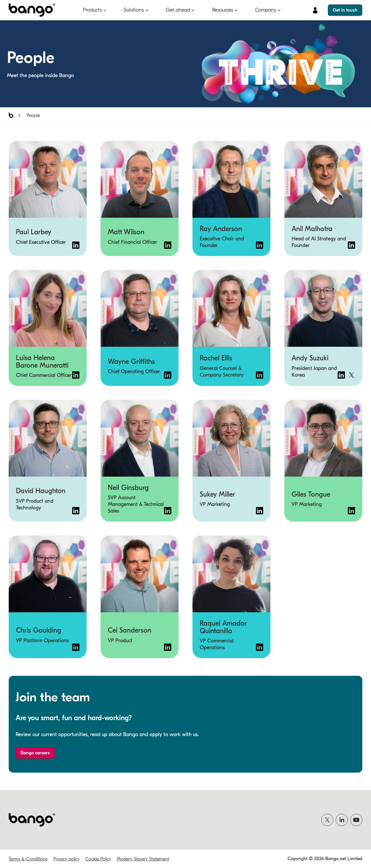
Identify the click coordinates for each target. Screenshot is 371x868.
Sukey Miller (217, 494)
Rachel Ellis (216, 358)
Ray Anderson (221, 229)
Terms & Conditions (28, 859)
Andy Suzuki (310, 358)
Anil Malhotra (312, 229)
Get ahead (178, 10)
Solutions (134, 10)
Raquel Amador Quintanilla (223, 627)
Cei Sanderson (130, 631)
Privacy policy (66, 859)
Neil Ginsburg (128, 488)
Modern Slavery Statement (143, 859)
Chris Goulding (39, 631)
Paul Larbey (34, 232)
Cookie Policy (98, 859)
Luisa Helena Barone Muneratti (42, 362)
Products (92, 10)
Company (266, 10)
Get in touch (345, 10)
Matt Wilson (126, 232)
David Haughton (41, 491)
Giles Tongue (311, 494)
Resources (223, 10)
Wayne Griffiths (131, 362)
